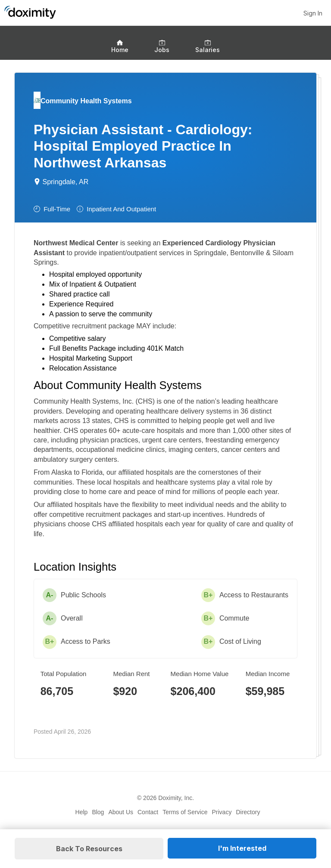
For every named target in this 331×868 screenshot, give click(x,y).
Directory (248, 812)
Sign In (313, 13)
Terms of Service (185, 812)
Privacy (222, 812)
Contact (148, 812)
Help (82, 812)
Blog (98, 812)
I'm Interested (242, 848)
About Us (121, 812)
